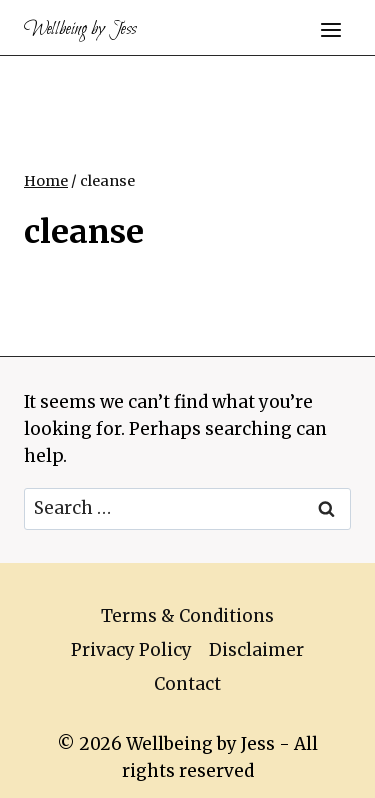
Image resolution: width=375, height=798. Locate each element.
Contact (187, 684)
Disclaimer (256, 650)
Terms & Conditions (187, 616)
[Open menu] (330, 29)
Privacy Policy (131, 650)
